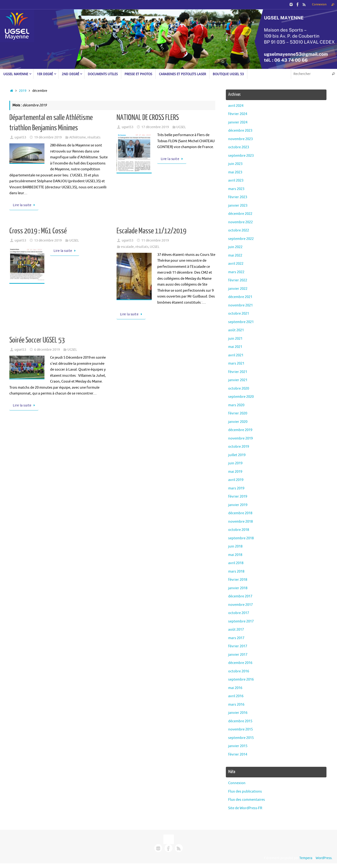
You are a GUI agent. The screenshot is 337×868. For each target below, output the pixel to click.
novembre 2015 (240, 729)
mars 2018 (236, 572)
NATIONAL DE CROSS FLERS (148, 118)
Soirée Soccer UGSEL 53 (37, 340)
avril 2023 (236, 181)
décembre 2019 (240, 430)
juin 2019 (235, 463)
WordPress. (324, 858)
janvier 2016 (238, 713)
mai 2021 (235, 347)
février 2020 (238, 413)
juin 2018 (235, 546)
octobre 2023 (239, 147)
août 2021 (236, 330)
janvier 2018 (238, 588)
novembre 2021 (240, 305)
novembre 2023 (240, 139)
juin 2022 (235, 247)
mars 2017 (236, 638)
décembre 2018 (240, 513)
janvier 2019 (238, 505)
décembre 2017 (240, 596)
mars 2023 (236, 189)
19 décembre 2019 (48, 137)
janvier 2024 (238, 122)
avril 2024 (236, 106)
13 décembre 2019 (48, 240)
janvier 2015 (238, 746)
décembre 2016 (240, 663)
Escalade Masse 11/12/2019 (151, 231)
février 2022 (238, 280)
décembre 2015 (240, 721)
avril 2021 (236, 355)
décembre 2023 (240, 131)
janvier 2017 (238, 655)
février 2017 (238, 646)
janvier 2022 (238, 289)
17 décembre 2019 (155, 127)
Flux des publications (245, 792)
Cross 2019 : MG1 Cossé (38, 231)
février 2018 (238, 580)
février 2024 (238, 114)
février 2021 (238, 372)
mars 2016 (236, 705)
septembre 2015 (241, 738)
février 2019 (238, 497)
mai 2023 (235, 172)
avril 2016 (236, 696)
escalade (127, 247)
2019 (23, 91)
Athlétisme (78, 137)
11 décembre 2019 (155, 240)
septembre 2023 (241, 156)
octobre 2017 (239, 613)
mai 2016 (235, 688)
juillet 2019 (237, 455)
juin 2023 (235, 164)
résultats (94, 137)
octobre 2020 (239, 389)
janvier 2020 (238, 422)
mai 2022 (235, 255)
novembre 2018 (240, 522)
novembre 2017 (240, 605)
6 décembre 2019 (47, 350)
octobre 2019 (239, 447)
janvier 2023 (238, 206)
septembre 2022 (241, 239)
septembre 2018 (241, 538)
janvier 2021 (238, 380)
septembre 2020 (241, 397)
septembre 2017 (241, 621)
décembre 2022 (240, 214)
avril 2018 (236, 563)
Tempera (306, 858)
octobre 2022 (239, 230)
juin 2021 (235, 339)
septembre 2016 (241, 680)
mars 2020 (236, 405)
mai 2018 (235, 555)
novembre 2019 (240, 438)
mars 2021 (236, 363)
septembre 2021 (241, 322)
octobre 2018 (239, 530)
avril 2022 (236, 264)
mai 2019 (235, 472)
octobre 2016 (239, 671)
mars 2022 (236, 272)
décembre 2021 (240, 297)
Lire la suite (25, 205)
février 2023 (238, 197)
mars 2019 (236, 488)
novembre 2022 (240, 222)
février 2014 (238, 754)
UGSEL (181, 127)
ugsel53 (20, 137)
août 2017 (236, 630)
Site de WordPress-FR (245, 808)
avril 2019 (236, 480)
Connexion (319, 4)
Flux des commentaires (247, 800)
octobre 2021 (239, 314)
